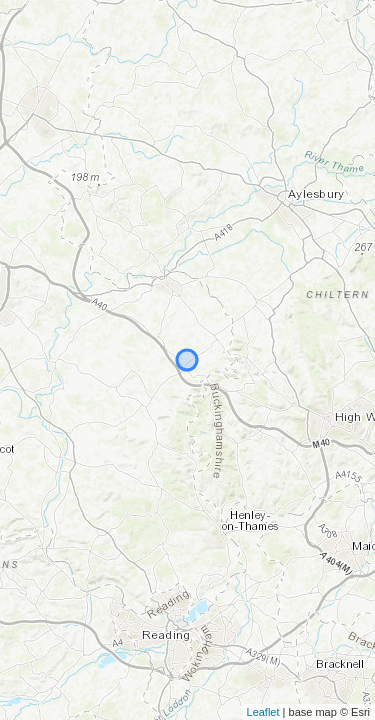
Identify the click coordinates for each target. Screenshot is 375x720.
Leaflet (263, 712)
